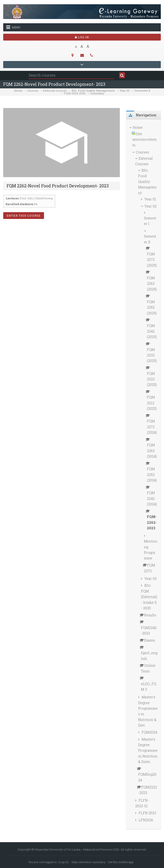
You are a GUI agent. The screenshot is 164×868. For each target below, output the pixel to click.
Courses (33, 90)
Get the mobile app (121, 862)
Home (18, 90)
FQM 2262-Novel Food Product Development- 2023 (54, 84)
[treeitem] (143, 474)
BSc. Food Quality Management (93, 90)
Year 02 (125, 90)
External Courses (55, 90)
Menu (13, 27)
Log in (82, 37)
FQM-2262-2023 (75, 93)
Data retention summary (89, 862)
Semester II (142, 90)
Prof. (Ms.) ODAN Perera (37, 198)
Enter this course (24, 216)
